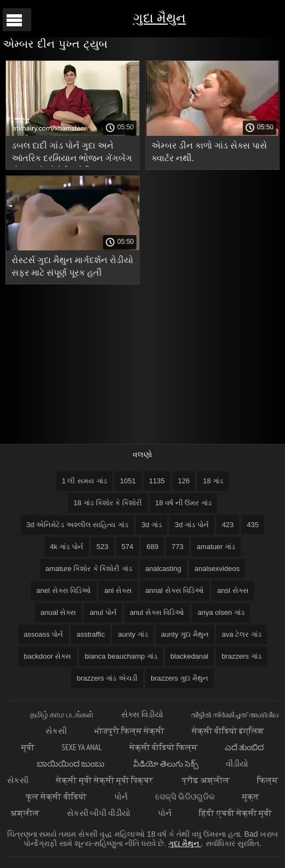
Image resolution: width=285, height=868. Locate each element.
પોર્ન (121, 796)
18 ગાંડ (213, 481)
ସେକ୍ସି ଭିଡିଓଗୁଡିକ (185, 796)
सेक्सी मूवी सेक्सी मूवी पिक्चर (105, 780)
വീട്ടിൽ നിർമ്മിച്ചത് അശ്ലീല (235, 714)
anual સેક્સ (58, 612)
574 (128, 547)
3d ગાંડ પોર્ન (192, 525)
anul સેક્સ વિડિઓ (157, 612)
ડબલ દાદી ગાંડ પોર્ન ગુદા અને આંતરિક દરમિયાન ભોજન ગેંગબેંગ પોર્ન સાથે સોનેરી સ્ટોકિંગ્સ (72, 154)
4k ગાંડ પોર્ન (67, 547)
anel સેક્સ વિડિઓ (64, 590)
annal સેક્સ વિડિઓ (175, 590)
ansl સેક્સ (233, 590)
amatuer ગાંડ (216, 547)
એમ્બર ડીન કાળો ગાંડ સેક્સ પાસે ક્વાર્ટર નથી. (209, 152)
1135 (157, 481)
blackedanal (189, 656)
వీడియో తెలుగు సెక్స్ (166, 764)
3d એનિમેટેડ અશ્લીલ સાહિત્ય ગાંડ (77, 525)
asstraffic (90, 634)
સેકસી (56, 731)
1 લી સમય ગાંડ (84, 481)
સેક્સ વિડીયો (142, 714)
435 (253, 525)
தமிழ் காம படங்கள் (62, 714)
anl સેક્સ (118, 590)
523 (102, 547)
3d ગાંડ (152, 525)
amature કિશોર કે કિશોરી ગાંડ (89, 569)
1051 (128, 481)
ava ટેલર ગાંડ (242, 634)
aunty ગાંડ (133, 634)
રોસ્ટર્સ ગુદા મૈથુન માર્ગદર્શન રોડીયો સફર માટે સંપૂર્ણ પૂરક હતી (72, 266)
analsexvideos (217, 569)
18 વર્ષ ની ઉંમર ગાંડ (183, 503)
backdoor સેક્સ (47, 656)
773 (178, 547)
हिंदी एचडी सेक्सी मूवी (235, 813)
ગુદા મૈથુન (160, 18)
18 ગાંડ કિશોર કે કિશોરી (108, 503)
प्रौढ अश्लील (206, 780)
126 (184, 481)
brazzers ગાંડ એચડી (107, 678)
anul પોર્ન (103, 612)
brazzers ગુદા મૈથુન (179, 678)
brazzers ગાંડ (241, 656)
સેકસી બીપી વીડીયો (99, 813)
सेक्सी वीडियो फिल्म (163, 747)
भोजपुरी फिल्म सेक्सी (129, 731)
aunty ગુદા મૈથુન (185, 634)
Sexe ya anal (82, 747)
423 (228, 525)
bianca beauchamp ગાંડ (121, 656)
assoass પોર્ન (43, 634)
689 (152, 547)
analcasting (163, 569)
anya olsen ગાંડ (221, 612)
